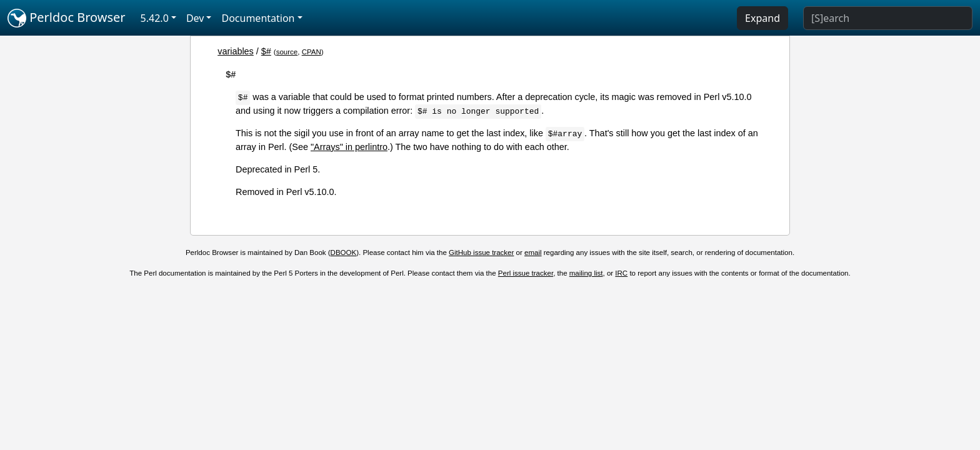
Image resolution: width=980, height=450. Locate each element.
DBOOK (344, 252)
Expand (762, 18)
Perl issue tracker (526, 273)
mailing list (586, 273)
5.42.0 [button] (155, 18)
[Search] (888, 18)
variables (236, 51)
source (287, 52)
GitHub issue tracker (481, 252)
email (533, 252)
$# (266, 51)
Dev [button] (195, 18)
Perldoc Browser (67, 18)
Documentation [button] (258, 18)
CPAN (312, 52)
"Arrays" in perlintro (349, 147)
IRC (621, 273)
